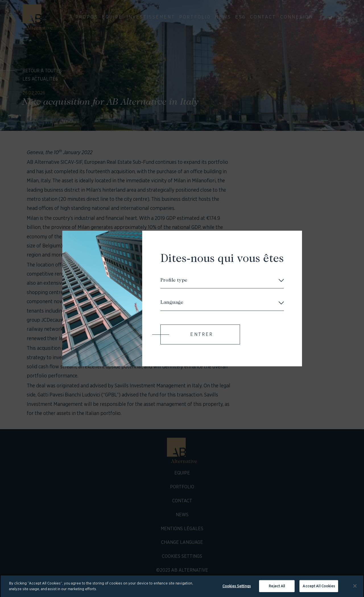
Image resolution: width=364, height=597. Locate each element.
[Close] (355, 588)
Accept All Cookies (319, 588)
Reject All (277, 588)
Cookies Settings (237, 588)
